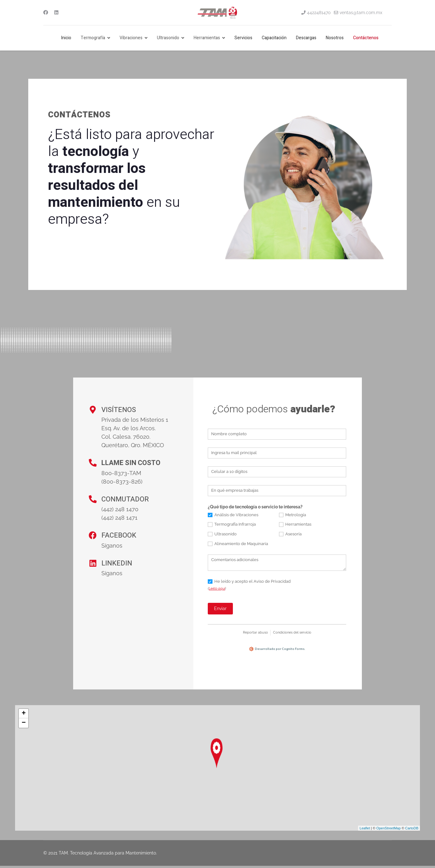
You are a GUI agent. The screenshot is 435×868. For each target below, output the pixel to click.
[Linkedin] (56, 13)
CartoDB (412, 830)
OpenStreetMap (389, 830)
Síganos (112, 546)
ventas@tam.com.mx (361, 13)
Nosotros (335, 38)
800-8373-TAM (121, 473)
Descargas (306, 38)
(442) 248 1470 (120, 509)
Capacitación (274, 38)
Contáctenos (366, 38)
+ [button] (24, 716)
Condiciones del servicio (292, 632)
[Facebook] (46, 13)
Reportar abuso (255, 632)
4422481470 (319, 13)
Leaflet (365, 830)
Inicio (66, 38)
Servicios (243, 38)
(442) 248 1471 (119, 518)
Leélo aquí (217, 589)
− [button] (24, 725)
